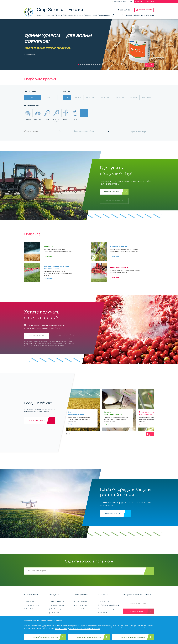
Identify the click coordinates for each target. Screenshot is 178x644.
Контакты (150, 2)
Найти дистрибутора (114, 201)
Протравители (119, 97)
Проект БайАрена (81, 602)
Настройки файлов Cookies (45, 637)
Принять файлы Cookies (133, 637)
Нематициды (147, 97)
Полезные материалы (74, 15)
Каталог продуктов (57, 602)
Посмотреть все (36, 421)
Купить (59, 15)
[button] (78, 64)
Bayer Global (139, 2)
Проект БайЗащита (82, 609)
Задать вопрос (145, 10)
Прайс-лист (55, 613)
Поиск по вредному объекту (84, 131)
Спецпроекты (91, 15)
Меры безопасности (57, 605)
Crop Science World (32, 605)
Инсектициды (91, 97)
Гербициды (77, 97)
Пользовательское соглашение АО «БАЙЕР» (85, 629)
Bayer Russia (30, 602)
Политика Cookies (61, 629)
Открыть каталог (112, 514)
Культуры (50, 15)
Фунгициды (105, 97)
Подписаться (61, 336)
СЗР (33, 97)
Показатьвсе (84, 113)
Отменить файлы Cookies (89, 637)
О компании (105, 15)
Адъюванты (133, 97)
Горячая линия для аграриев (110, 611)
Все (67, 97)
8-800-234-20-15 (125, 10)
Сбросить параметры (138, 132)
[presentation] (147, 65)
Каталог (40, 15)
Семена (49, 97)
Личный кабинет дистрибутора (140, 15)
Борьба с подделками (58, 609)
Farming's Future (81, 605)
